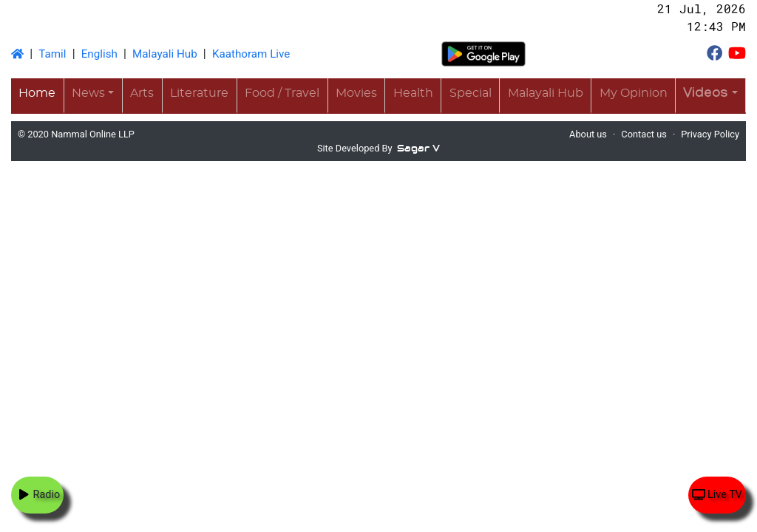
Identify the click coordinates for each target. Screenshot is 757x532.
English (99, 54)
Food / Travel (282, 93)
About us (588, 134)
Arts (142, 93)
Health (413, 93)
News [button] (88, 93)
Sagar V (418, 148)
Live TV (717, 495)
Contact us (644, 134)
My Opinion (634, 93)
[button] (710, 95)
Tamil (52, 54)
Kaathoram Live (251, 54)
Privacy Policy (710, 134)
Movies (356, 93)
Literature (199, 93)
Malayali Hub (165, 54)
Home (37, 93)
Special (471, 93)
